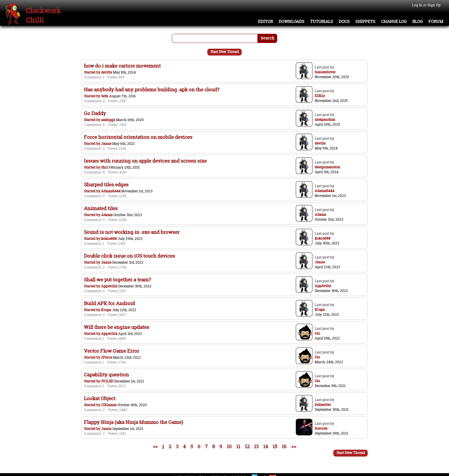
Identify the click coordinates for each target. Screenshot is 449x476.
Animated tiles (101, 208)
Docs (344, 21)
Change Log (394, 21)
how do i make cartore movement (122, 66)
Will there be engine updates (117, 327)
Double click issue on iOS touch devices (129, 256)
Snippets (365, 21)
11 (238, 446)
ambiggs (108, 120)
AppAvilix (109, 286)
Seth (105, 96)
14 (266, 446)
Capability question (106, 375)
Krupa (106, 310)
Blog (418, 21)
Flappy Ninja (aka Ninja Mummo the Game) (133, 422)
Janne (106, 144)
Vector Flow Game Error (112, 351)
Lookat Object (100, 398)
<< (155, 446)
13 (256, 446)
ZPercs (107, 357)
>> (294, 446)
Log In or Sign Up (426, 5)
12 (247, 446)
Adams (107, 215)
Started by (92, 72)
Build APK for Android (109, 303)
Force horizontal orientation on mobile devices (138, 137)
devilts (107, 72)
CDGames (109, 405)
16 (284, 446)
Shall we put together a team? (117, 280)
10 (229, 446)
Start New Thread (225, 52)
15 (275, 446)
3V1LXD (107, 381)
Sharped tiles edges (106, 184)
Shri (105, 167)
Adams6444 (111, 191)
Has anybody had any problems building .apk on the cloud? (152, 89)
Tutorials (322, 21)
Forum (436, 21)
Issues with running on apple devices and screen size (145, 161)
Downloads (292, 21)
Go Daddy (95, 113)
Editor (265, 21)
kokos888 (109, 239)
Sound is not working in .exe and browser (132, 232)
